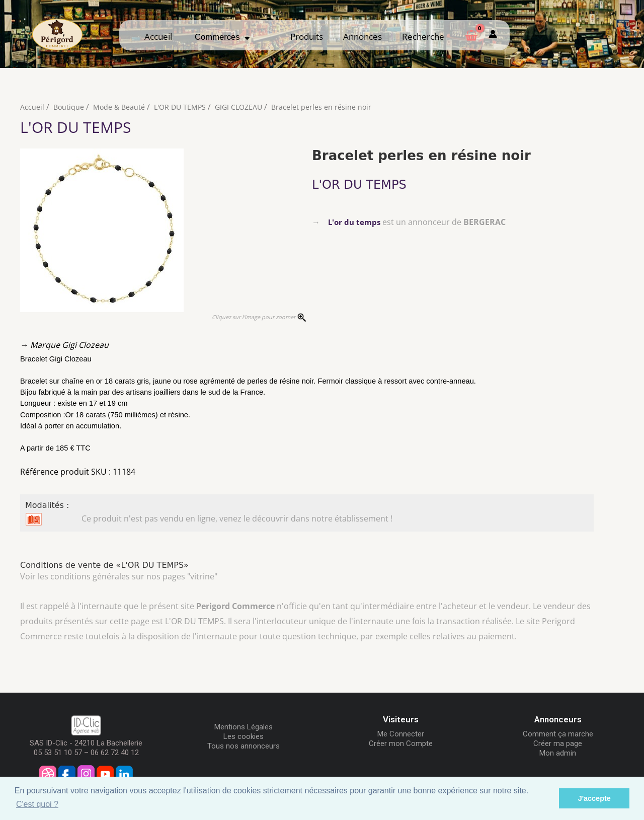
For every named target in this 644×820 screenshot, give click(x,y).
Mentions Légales (244, 727)
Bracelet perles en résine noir (330, 107)
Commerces (222, 37)
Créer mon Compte (401, 743)
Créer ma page (558, 743)
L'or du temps (355, 222)
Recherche (423, 36)
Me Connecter (401, 734)
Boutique (69, 107)
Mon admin (558, 753)
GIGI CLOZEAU (245, 107)
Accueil (158, 36)
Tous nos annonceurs (244, 746)
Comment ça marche (558, 734)
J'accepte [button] (594, 798)
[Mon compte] (493, 35)
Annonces (363, 36)
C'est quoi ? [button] (37, 804)
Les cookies (244, 736)
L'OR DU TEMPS (184, 107)
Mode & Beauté (121, 107)
